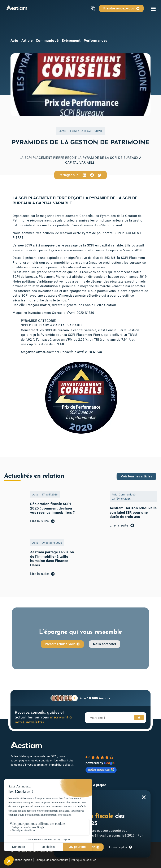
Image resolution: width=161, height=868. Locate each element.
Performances (95, 40)
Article (27, 40)
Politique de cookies (88, 860)
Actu (14, 40)
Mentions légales (21, 860)
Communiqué (47, 40)
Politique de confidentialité (54, 860)
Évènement (71, 40)
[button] (84, 175)
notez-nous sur (101, 770)
